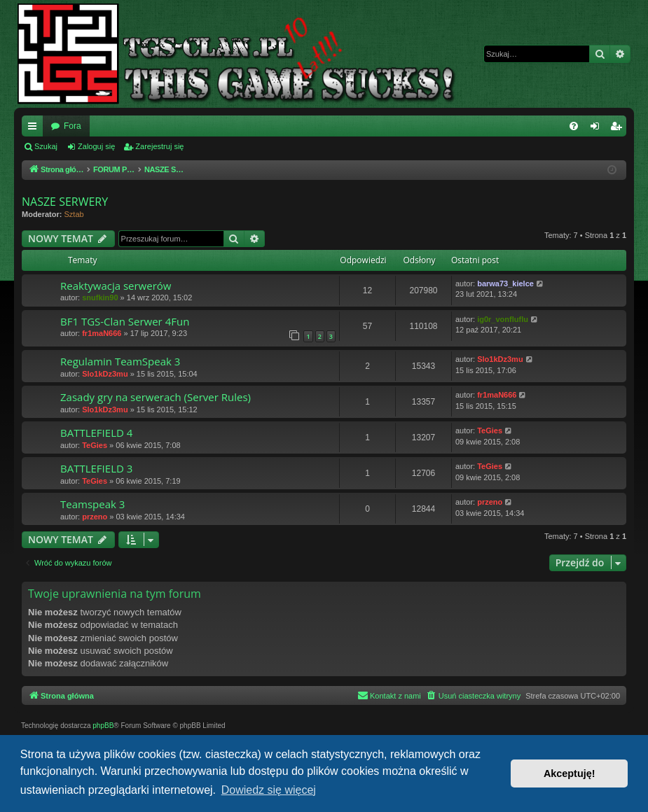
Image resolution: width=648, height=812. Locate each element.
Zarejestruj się (159, 146)
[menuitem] (574, 126)
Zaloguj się (96, 146)
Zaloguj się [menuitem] (598, 129)
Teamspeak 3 (92, 504)
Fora (73, 126)
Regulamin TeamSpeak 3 (120, 361)
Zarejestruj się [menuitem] (619, 129)
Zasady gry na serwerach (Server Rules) (156, 397)
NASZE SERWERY (65, 202)
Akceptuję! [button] (570, 773)
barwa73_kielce (505, 283)
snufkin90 (100, 297)
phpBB (103, 726)
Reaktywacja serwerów (116, 286)
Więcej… (35, 129)
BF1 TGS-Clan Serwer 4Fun (125, 321)
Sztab (74, 214)
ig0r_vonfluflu (503, 319)
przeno (95, 517)
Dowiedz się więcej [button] (269, 790)
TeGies (95, 445)
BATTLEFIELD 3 (96, 468)
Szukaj (46, 146)
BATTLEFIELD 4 (96, 433)
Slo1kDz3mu (105, 374)
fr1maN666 (102, 333)
